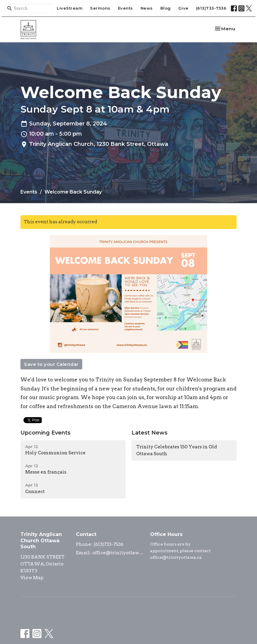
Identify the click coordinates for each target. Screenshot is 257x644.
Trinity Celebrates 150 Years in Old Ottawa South (177, 450)
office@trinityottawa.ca (118, 553)
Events (125, 8)
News (147, 8)
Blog (166, 8)
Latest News (150, 433)
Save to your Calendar (51, 364)
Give (183, 8)
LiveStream (70, 8)
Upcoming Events (45, 433)
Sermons (100, 8)
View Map (32, 578)
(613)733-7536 (211, 8)
